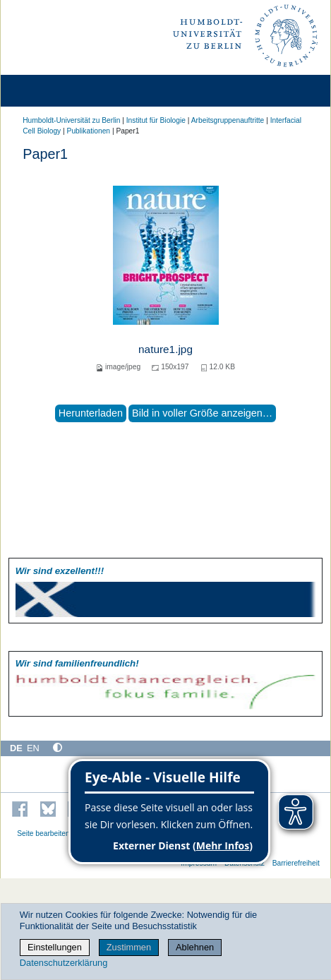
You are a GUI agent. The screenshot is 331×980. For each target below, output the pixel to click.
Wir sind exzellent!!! (60, 571)
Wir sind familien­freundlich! (77, 663)
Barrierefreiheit (296, 863)
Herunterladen (91, 413)
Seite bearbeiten (43, 833)
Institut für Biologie (156, 120)
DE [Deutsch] (16, 748)
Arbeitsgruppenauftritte (228, 120)
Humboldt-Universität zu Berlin (71, 120)
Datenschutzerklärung (64, 963)
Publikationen (89, 131)
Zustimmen (129, 947)
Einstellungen (55, 947)
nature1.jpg (165, 349)
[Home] (51, 91)
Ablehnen (195, 947)
